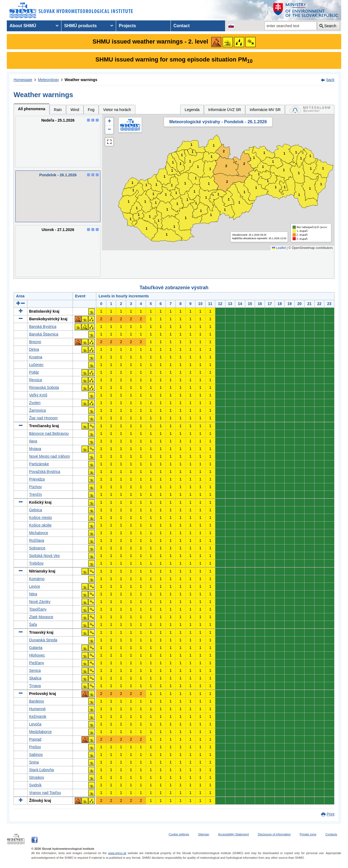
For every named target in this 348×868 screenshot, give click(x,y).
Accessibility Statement (233, 834)
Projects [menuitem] (127, 26)
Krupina (36, 357)
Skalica (35, 678)
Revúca (35, 380)
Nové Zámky (40, 602)
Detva (34, 349)
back (330, 80)
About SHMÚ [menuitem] (23, 26)
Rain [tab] (58, 110)
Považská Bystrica (45, 472)
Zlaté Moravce (41, 617)
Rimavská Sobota (44, 387)
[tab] (310, 110)
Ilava (33, 441)
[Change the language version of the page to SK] (231, 26)
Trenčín (35, 494)
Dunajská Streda (43, 640)
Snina (34, 762)
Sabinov (36, 755)
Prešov (35, 747)
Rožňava (37, 540)
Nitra (33, 594)
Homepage (23, 80)
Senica (35, 670)
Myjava (35, 449)
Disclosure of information (274, 834)
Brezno (35, 342)
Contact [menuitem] (182, 26)
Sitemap (204, 834)
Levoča (35, 724)
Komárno (37, 579)
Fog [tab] (91, 110)
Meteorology (49, 80)
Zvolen (35, 403)
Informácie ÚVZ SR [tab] (225, 110)
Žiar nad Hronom (43, 418)
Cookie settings (179, 834)
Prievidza (37, 479)
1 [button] (131, 219)
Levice (35, 586)
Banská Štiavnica (44, 334)
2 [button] (226, 166)
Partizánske (39, 464)
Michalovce (39, 533)
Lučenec (36, 365)
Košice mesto (41, 518)
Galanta (36, 648)
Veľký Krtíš (38, 395)
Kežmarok (38, 716)
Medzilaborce (40, 732)
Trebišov (36, 563)
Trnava (35, 686)
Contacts (331, 834)
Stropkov (37, 777)
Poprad (35, 739)
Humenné (37, 709)
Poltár (34, 372)
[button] (109, 122)
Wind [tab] (75, 110)
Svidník (35, 785)
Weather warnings (81, 80)
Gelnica (35, 510)
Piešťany (37, 663)
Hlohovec (37, 655)
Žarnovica (37, 410)
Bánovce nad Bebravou (49, 433)
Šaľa (33, 624)
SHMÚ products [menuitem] (80, 26)
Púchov (35, 487)
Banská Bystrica (43, 327)
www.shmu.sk (117, 853)
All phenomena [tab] (32, 109)
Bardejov (37, 701)
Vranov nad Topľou (45, 793)
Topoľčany (38, 609)
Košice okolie (40, 525)
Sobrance (37, 548)
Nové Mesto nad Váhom (49, 456)
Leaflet (279, 248)
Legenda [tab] (192, 110)
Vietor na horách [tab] (117, 110)
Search (330, 26)
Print (330, 814)
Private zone (308, 834)
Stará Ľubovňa (41, 770)
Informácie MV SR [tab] (265, 110)
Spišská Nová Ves (44, 556)
